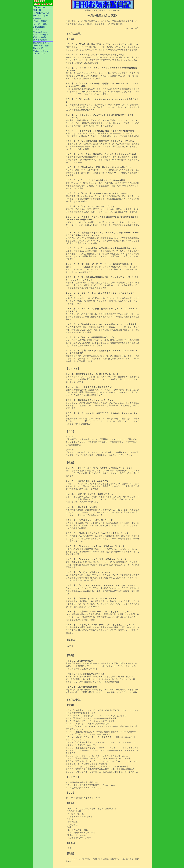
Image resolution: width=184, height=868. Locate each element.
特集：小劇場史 (40, 37)
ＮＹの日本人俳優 (41, 13)
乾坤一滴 (37, 10)
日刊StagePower (40, 7)
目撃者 (36, 29)
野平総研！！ (39, 18)
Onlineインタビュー (42, 51)
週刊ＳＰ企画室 (40, 40)
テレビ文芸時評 (40, 21)
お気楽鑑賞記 (39, 27)
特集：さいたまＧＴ (42, 35)
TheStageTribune (40, 32)
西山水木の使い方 (41, 16)
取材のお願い (39, 48)
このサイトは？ (40, 54)
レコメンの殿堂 (40, 24)
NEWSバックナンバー (43, 43)
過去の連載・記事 (41, 46)
